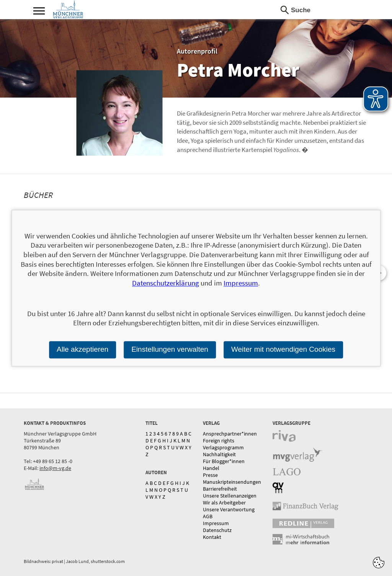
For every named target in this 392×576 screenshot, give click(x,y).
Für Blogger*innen (224, 461)
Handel (211, 468)
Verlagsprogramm (223, 447)
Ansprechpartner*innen (230, 434)
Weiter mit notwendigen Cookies (283, 349)
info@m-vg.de (55, 468)
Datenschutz (217, 530)
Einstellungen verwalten (170, 349)
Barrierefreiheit (220, 489)
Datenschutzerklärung (166, 283)
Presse (210, 475)
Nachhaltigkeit (219, 454)
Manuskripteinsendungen (232, 482)
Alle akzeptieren (82, 349)
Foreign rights (219, 441)
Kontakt (212, 537)
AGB (208, 516)
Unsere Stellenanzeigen (230, 496)
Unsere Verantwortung (229, 509)
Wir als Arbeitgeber (224, 503)
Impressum (216, 523)
